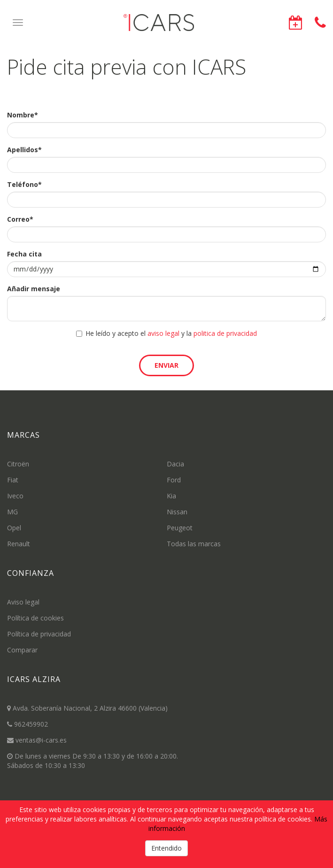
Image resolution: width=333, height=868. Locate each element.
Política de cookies (35, 618)
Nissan (177, 512)
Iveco (15, 496)
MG (12, 512)
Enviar (166, 365)
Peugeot (180, 528)
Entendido (166, 848)
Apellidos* (24, 150)
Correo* (20, 219)
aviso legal (163, 333)
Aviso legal (23, 602)
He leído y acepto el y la (166, 333)
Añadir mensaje (34, 289)
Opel (14, 528)
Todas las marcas (194, 544)
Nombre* (23, 115)
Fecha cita (24, 254)
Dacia (175, 464)
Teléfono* (24, 184)
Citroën (18, 464)
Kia (171, 496)
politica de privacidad (225, 333)
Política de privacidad (39, 634)
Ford (174, 480)
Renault (19, 544)
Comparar (22, 650)
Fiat (13, 480)
